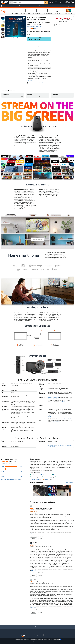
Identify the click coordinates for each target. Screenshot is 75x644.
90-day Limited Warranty (54, 397)
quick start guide (56, 422)
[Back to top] (37, 628)
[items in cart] (73, 2)
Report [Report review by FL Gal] (41, 612)
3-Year (55, 399)
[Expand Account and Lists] (64, 3)
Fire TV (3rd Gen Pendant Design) (64, 445)
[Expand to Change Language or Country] (53, 3)
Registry (69, 6)
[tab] (34, 475)
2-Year (50, 399)
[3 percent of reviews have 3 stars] (12, 472)
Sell (49, 6)
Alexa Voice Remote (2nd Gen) (66, 419)
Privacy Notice (27, 640)
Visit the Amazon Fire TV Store (34, 27)
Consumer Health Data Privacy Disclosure (39, 640)
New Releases (62, 6)
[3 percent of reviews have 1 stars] (12, 477)
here (63, 259)
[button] (2, 6)
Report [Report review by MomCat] (41, 575)
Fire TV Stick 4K (52, 447)
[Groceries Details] (57, 6)
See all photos (70, 483)
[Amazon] (4, 2)
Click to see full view (16, 38)
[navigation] (4, 11)
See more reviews (34, 617)
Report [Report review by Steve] (41, 539)
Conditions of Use (19, 640)
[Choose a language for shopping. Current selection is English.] (37, 635)
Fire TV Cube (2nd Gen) (64, 444)
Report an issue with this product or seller (38, 83)
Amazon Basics (17, 6)
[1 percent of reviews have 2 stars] (12, 474)
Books (31, 6)
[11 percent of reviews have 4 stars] (12, 469)
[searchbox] (29, 2)
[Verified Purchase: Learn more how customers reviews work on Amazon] (33, 511)
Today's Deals (37, 6)
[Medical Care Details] (12, 6)
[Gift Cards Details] (47, 6)
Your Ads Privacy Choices (54, 640)
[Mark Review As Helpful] (33, 539)
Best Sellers (25, 6)
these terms (62, 402)
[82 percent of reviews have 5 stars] (12, 466)
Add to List (58, 25)
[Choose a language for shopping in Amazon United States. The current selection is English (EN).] (51, 2)
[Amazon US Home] (24, 636)
